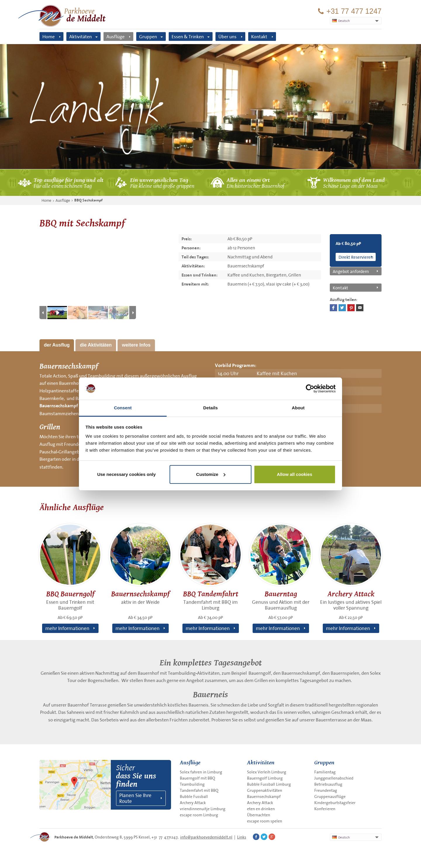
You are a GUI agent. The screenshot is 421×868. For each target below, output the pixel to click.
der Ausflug (57, 345)
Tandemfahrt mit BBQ (199, 790)
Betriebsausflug (328, 784)
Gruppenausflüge (330, 796)
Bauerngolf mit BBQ (197, 778)
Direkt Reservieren (356, 257)
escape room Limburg (199, 815)
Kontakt (259, 36)
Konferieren (325, 809)
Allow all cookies (295, 474)
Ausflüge (115, 36)
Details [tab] (210, 408)
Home (49, 36)
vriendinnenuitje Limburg (203, 809)
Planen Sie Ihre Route (135, 798)
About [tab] (298, 408)
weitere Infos (136, 345)
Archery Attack (193, 803)
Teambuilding (192, 784)
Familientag (325, 772)
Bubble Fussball (194, 796)
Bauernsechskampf (59, 406)
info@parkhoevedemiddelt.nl (206, 837)
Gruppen (148, 36)
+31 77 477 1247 (354, 11)
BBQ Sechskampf (88, 200)
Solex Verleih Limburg (267, 772)
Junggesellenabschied (334, 778)
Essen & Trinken (188, 36)
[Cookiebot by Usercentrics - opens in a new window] (310, 389)
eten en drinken (261, 809)
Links (242, 837)
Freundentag (326, 790)
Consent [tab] (123, 408)
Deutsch (341, 837)
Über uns (227, 36)
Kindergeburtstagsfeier (335, 803)
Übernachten (259, 815)
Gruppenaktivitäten (265, 790)
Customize (211, 474)
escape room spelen (265, 821)
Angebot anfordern (351, 271)
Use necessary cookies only (126, 474)
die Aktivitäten (96, 345)
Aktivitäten (81, 36)
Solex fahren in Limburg (201, 772)
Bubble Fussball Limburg (269, 784)
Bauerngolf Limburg (265, 778)
